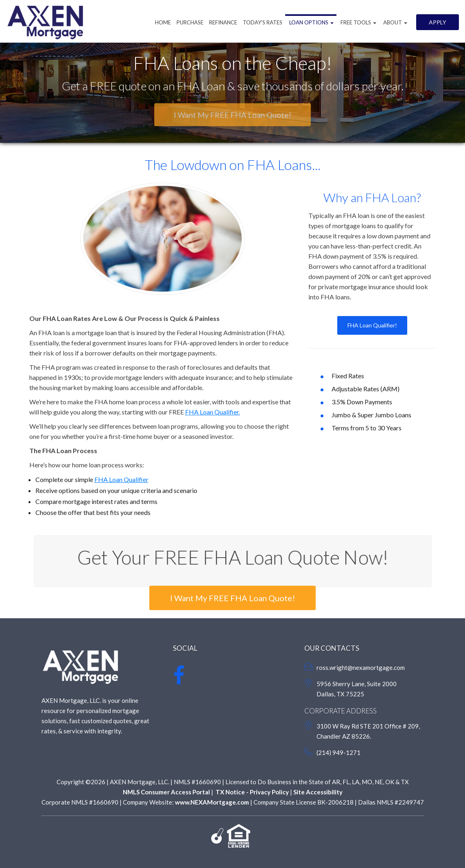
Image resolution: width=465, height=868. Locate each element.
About (395, 22)
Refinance (223, 22)
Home (163, 22)
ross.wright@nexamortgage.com (361, 667)
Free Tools (358, 22)
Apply (438, 22)
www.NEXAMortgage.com (212, 802)
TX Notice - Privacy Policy (252, 792)
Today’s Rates (263, 22)
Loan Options (311, 22)
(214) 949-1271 (338, 752)
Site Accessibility (318, 792)
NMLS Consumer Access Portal (166, 792)
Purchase (190, 22)
